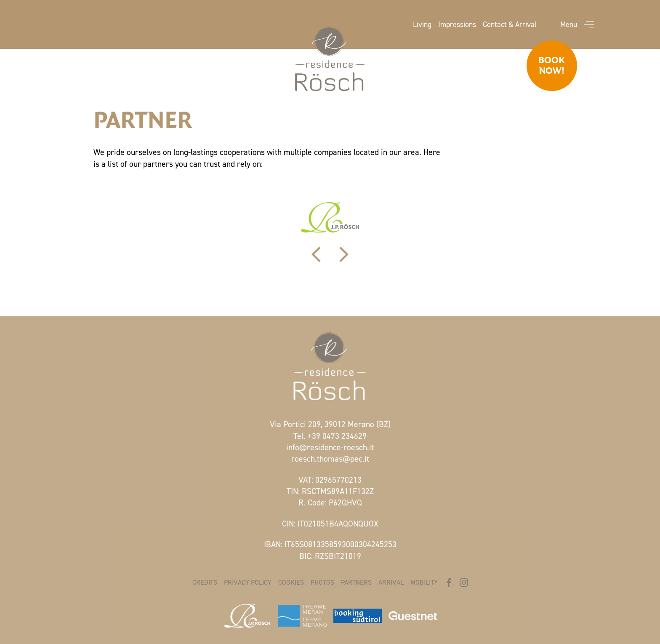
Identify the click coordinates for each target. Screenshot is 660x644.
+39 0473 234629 (337, 436)
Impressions (457, 24)
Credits (205, 582)
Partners (356, 582)
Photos (322, 582)
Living (422, 24)
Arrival (391, 582)
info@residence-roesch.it (330, 447)
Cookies (291, 582)
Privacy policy (248, 582)
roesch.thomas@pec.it (330, 459)
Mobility (424, 582)
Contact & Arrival (510, 24)
